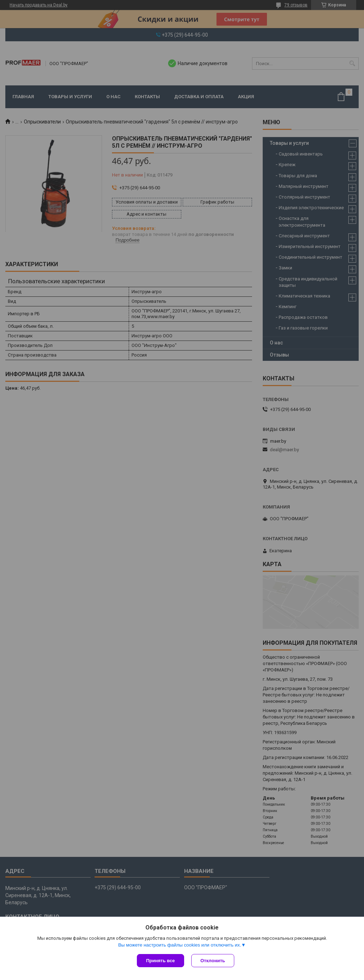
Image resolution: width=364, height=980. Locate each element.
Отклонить (213, 961)
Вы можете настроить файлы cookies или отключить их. (180, 945)
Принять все (160, 961)
